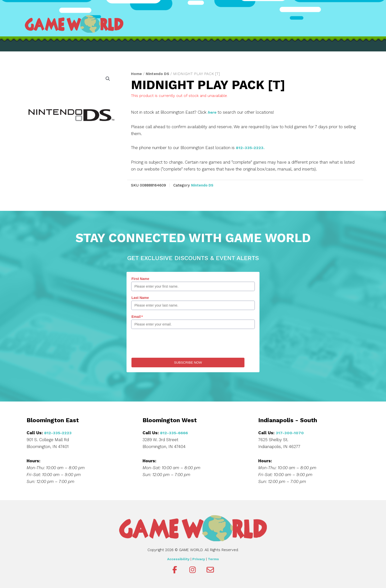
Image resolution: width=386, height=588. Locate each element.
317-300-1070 (290, 432)
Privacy (199, 558)
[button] (108, 79)
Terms (213, 558)
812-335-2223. (251, 148)
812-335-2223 (58, 432)
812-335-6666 (175, 432)
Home (137, 74)
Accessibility (178, 558)
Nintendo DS (158, 74)
